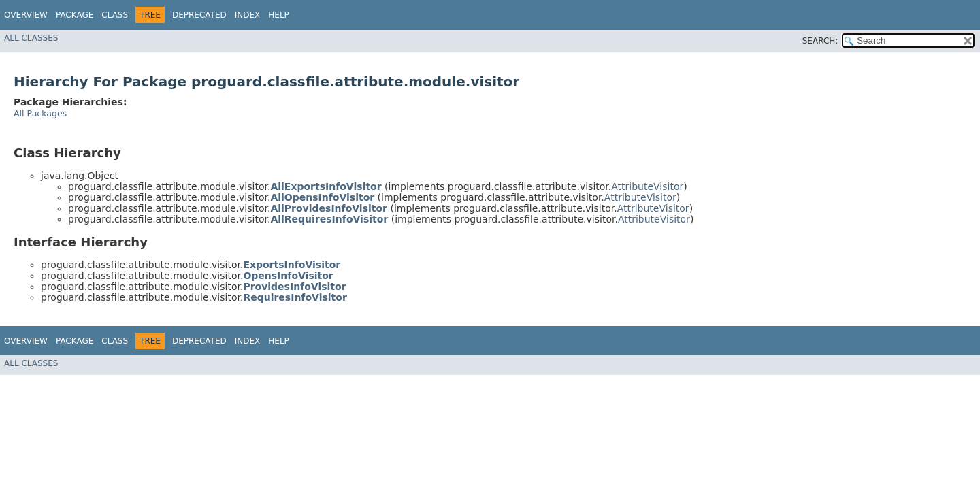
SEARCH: (820, 41)
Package (75, 15)
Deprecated (199, 15)
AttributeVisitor (647, 186)
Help (279, 15)
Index (248, 15)
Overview (26, 15)
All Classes (31, 38)
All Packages (40, 113)
